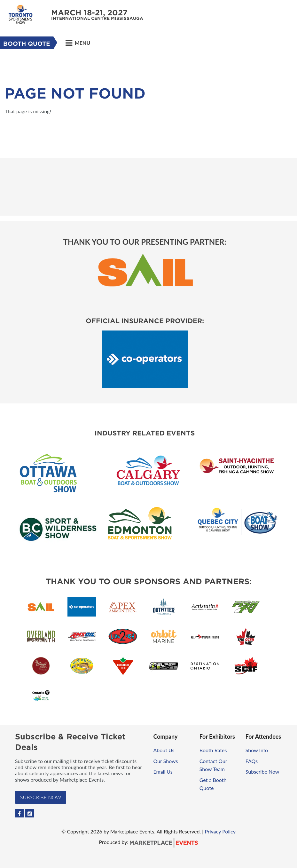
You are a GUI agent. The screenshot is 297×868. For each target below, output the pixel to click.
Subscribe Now (41, 797)
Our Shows (166, 761)
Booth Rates (213, 750)
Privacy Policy (220, 831)
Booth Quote (27, 44)
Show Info (257, 750)
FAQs (252, 761)
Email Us (163, 772)
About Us (164, 750)
